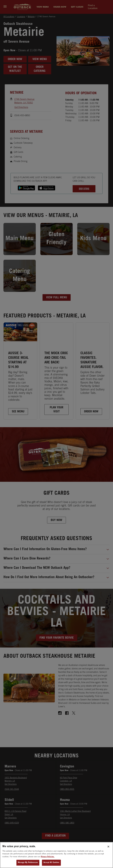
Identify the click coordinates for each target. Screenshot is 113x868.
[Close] (108, 856)
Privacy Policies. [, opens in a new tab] (48, 866)
